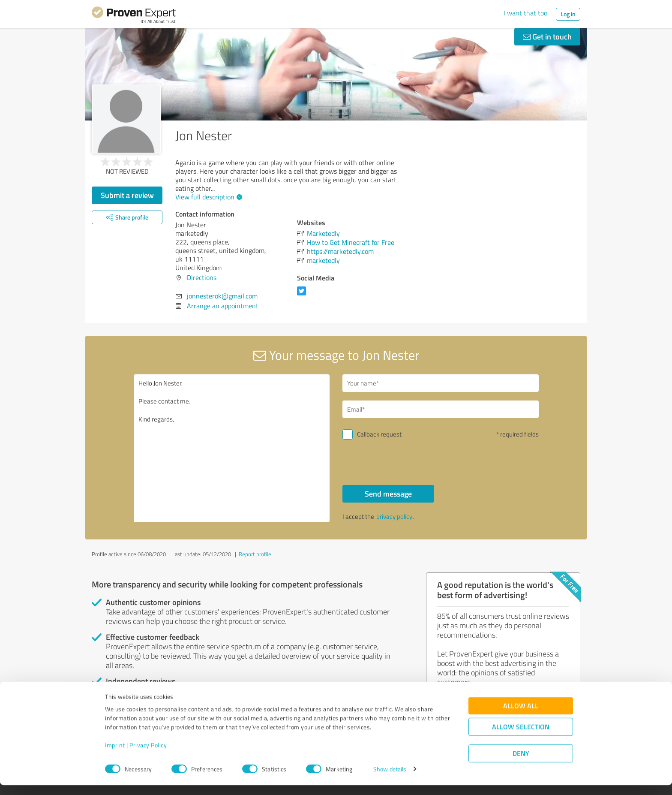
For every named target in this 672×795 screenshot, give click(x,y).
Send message (388, 494)
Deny (521, 763)
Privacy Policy (148, 755)
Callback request (379, 434)
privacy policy (394, 516)
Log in (568, 14)
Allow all (521, 715)
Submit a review (127, 195)
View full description (208, 197)
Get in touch (547, 36)
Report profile (255, 554)
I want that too (525, 13)
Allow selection (521, 736)
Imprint (115, 755)
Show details (390, 779)
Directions (202, 277)
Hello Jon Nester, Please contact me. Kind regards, (232, 448)
